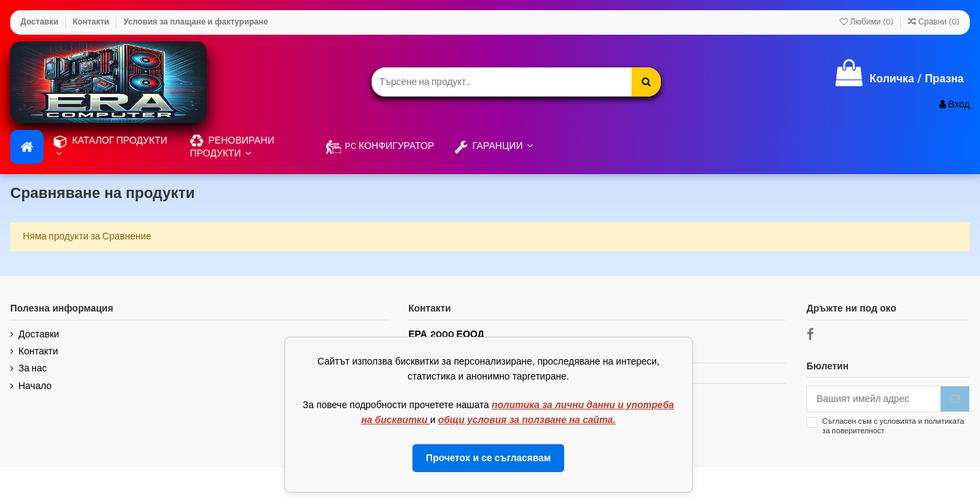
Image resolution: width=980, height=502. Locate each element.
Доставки (40, 22)
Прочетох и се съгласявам (489, 458)
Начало (35, 386)
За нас (33, 368)
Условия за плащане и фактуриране (195, 22)
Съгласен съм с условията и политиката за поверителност (893, 426)
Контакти (92, 22)
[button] (248, 147)
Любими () (868, 22)
